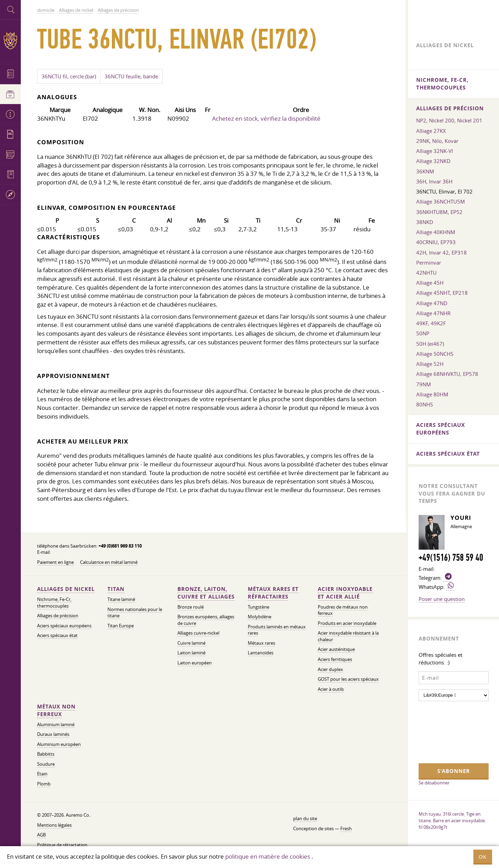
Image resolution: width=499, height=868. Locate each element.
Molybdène (260, 617)
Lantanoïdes (261, 653)
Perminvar (429, 263)
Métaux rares (261, 643)
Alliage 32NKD (433, 161)
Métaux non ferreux (56, 710)
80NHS (424, 404)
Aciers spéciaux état (57, 635)
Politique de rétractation (62, 845)
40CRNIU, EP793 (436, 242)
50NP (423, 333)
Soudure (46, 764)
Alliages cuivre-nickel (198, 633)
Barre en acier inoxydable (459, 820)
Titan (116, 589)
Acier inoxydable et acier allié (345, 593)
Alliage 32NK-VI (435, 151)
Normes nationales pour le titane (135, 613)
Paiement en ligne (55, 562)
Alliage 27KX (431, 131)
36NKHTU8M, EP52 (439, 212)
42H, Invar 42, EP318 (441, 252)
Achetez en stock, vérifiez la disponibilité (266, 118)
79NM (424, 384)
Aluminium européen (59, 744)
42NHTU (426, 273)
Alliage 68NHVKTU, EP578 (447, 374)
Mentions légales (54, 825)
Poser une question (442, 599)
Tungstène (259, 607)
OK (483, 857)
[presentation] (447, 731)
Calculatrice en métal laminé (109, 562)
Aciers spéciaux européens (64, 626)
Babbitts (46, 754)
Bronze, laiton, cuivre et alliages (206, 593)
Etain (42, 774)
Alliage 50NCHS (435, 354)
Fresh (346, 829)
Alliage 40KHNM (436, 232)
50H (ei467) (430, 344)
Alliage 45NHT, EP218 (442, 293)
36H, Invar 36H (434, 181)
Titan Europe (121, 626)
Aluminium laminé (56, 725)
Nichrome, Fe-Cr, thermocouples (54, 603)
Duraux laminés (53, 734)
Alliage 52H (430, 364)
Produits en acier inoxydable (347, 623)
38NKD (425, 222)
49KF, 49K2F (431, 323)
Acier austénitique (336, 649)
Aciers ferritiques (335, 659)
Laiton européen (195, 663)
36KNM (425, 171)
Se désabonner (434, 783)
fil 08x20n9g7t (433, 827)
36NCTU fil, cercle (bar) (69, 76)
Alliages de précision (58, 616)
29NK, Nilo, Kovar (437, 141)
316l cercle (453, 814)
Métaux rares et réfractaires (273, 593)
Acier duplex (330, 669)
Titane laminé (121, 599)
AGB (41, 835)
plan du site (305, 819)
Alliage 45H (430, 283)
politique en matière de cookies (268, 856)
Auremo (10, 41)
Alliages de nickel (66, 589)
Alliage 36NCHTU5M (441, 201)
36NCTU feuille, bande (131, 76)
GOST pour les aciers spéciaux (348, 679)
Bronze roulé (191, 607)
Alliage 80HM (432, 394)
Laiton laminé (191, 653)
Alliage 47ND (432, 303)
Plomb (44, 784)
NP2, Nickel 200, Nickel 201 (449, 120)
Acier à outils (331, 689)
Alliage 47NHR (433, 313)
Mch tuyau (430, 814)
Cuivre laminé (191, 643)
